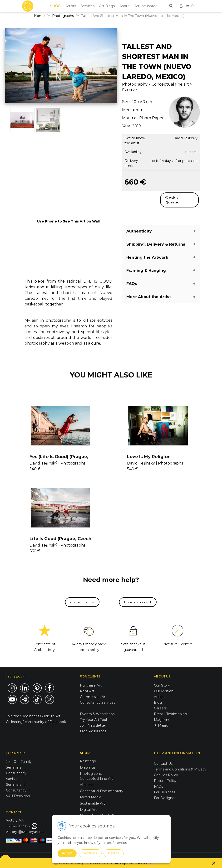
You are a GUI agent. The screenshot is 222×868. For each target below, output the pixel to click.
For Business (165, 792)
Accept (67, 853)
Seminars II (15, 785)
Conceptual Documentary (102, 791)
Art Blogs (107, 6)
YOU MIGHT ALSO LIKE (111, 375)
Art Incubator (146, 6)
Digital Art (88, 810)
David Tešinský (185, 138)
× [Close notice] (214, 863)
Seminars (14, 767)
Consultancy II (18, 790)
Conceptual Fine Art (96, 779)
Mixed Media (91, 797)
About (125, 6)
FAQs (158, 786)
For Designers (166, 798)
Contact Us (163, 764)
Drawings (88, 767)
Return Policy (165, 781)
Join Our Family (19, 762)
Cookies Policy (166, 775)
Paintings (88, 761)
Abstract (87, 785)
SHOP (55, 6)
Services (88, 6)
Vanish (11, 779)
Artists (71, 6)
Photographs (91, 774)
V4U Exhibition (18, 796)
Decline (114, 853)
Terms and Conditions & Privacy (180, 769)
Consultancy (16, 773)
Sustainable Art (92, 803)
